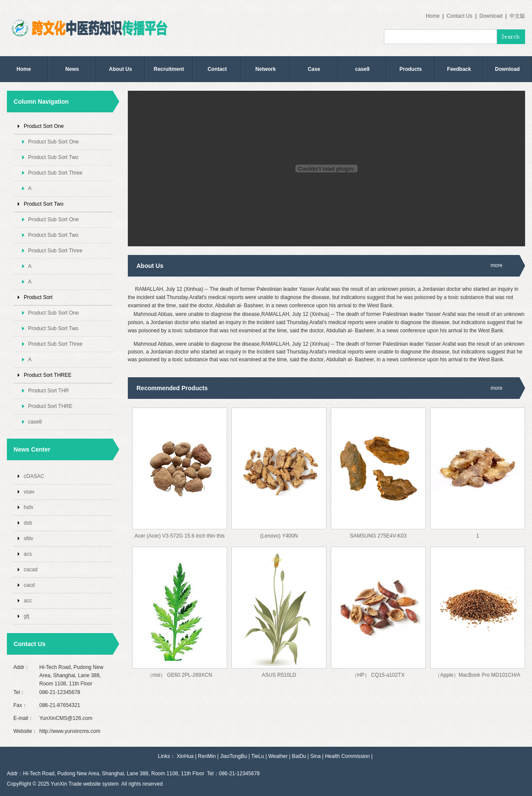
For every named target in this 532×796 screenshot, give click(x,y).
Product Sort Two (44, 204)
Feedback (459, 69)
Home (433, 16)
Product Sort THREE (47, 375)
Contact (217, 69)
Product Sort (38, 297)
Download (491, 16)
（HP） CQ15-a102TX (378, 675)
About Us (120, 69)
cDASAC (34, 476)
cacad (31, 570)
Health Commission (347, 756)
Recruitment (169, 69)
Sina (316, 756)
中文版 (517, 16)
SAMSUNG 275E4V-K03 (378, 536)
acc (28, 601)
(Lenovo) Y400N (279, 536)
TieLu (258, 756)
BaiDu (299, 756)
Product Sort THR (48, 391)
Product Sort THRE (50, 406)
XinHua (185, 756)
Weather (278, 756)
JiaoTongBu (233, 756)
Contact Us (459, 16)
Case (314, 69)
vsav (29, 492)
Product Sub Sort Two (53, 157)
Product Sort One (44, 126)
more (496, 265)
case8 (35, 422)
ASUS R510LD (279, 675)
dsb (28, 523)
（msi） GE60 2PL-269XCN (180, 675)
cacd (29, 585)
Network (265, 69)
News (72, 69)
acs (28, 554)
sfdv (28, 538)
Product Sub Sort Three (55, 173)
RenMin (207, 756)
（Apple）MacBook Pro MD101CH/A (477, 675)
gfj (27, 616)
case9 (362, 69)
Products (411, 69)
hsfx (28, 507)
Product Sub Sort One (53, 142)
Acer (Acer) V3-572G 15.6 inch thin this (180, 536)
